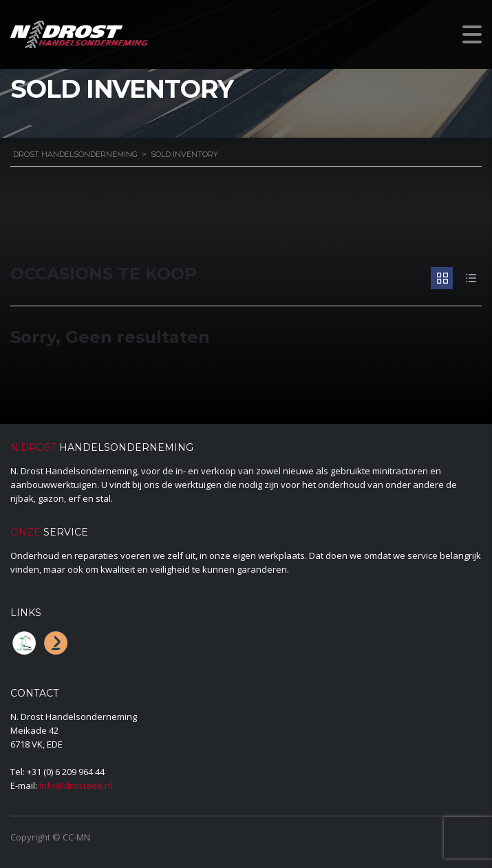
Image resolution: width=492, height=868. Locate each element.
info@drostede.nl (76, 785)
